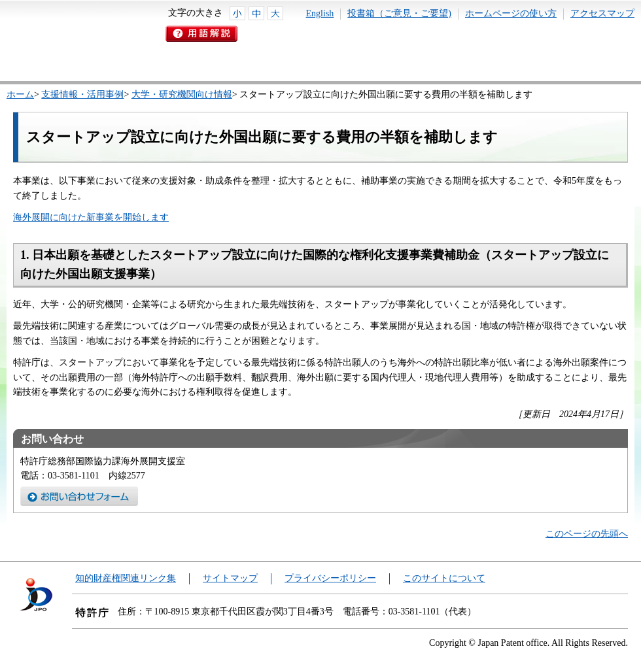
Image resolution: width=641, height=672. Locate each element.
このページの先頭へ (587, 534)
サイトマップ (230, 578)
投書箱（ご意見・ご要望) (399, 13)
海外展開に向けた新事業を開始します (91, 217)
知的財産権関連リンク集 (126, 578)
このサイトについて (444, 578)
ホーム (20, 94)
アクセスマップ (602, 13)
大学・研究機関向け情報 (182, 94)
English (320, 13)
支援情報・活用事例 (82, 94)
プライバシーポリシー (330, 578)
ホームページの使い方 (511, 13)
